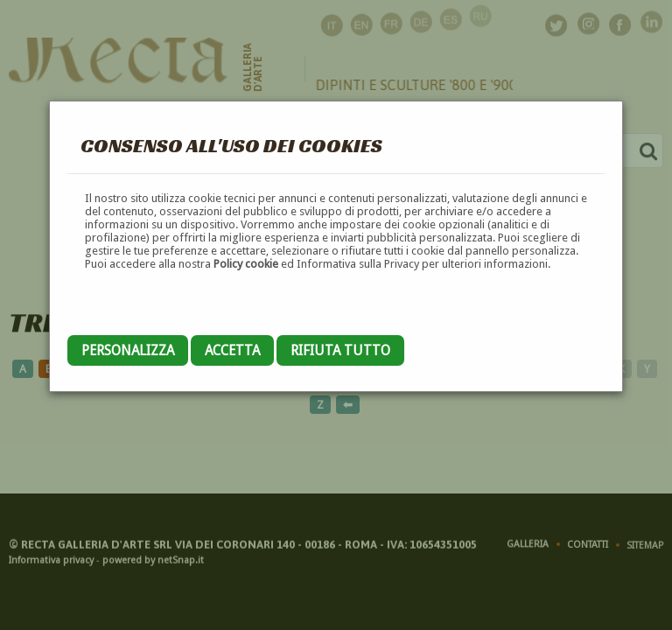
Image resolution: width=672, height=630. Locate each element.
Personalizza (128, 350)
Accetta (232, 350)
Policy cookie (246, 264)
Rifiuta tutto (340, 350)
